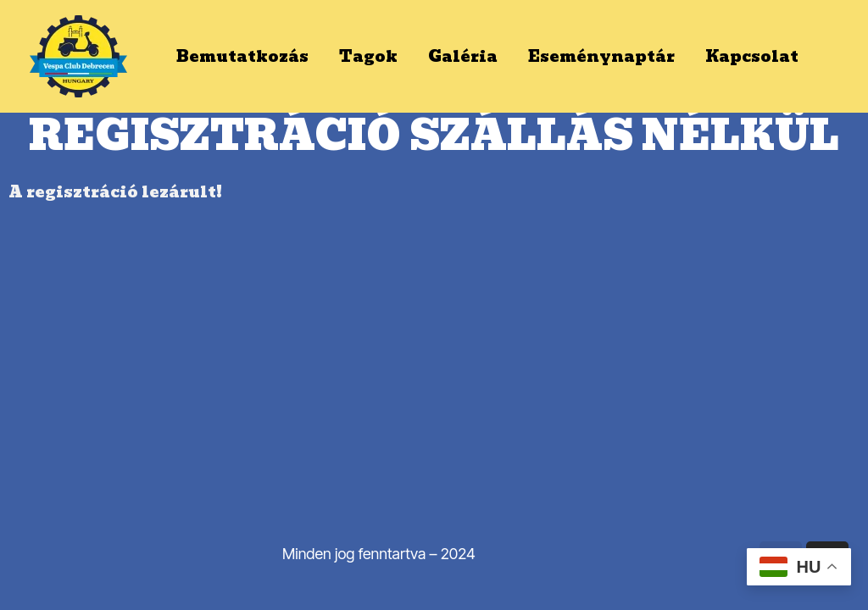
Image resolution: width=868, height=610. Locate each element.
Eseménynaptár (601, 56)
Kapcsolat (752, 56)
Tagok (368, 56)
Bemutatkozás (242, 56)
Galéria (463, 56)
